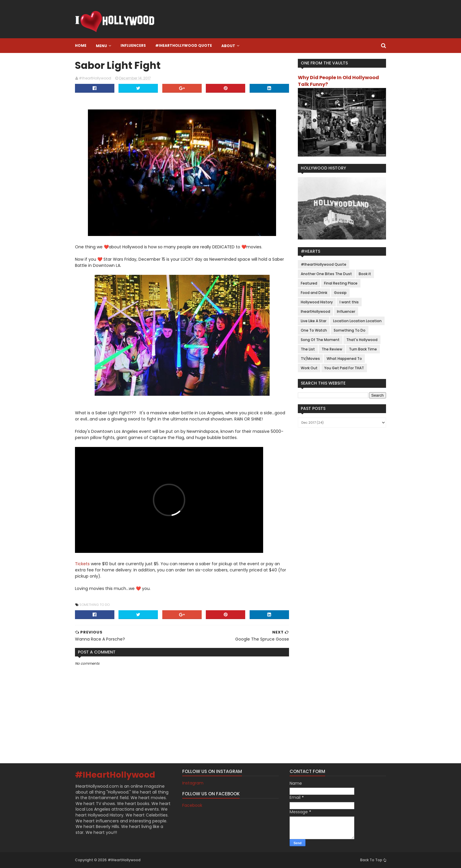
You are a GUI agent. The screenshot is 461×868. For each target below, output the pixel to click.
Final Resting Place (341, 283)
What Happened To (344, 359)
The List (308, 349)
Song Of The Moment (320, 340)
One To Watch (314, 330)
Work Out (309, 368)
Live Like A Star (314, 321)
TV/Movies (310, 359)
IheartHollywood (315, 311)
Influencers (133, 45)
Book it (365, 274)
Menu (101, 46)
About (228, 46)
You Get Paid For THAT (344, 368)
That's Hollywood (362, 340)
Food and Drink (314, 293)
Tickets (82, 564)
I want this (349, 302)
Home (81, 45)
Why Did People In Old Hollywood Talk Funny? (338, 81)
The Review (332, 349)
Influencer (346, 311)
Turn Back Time (363, 349)
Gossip (340, 293)
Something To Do (95, 605)
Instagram (193, 783)
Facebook (192, 805)
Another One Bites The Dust (326, 274)
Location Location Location (357, 321)
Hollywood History (317, 302)
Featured (309, 283)
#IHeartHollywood (115, 775)
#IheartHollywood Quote (184, 45)
